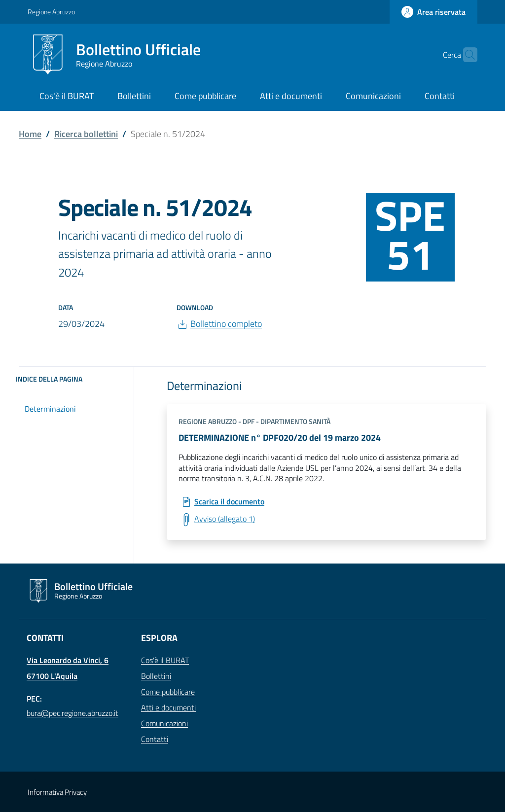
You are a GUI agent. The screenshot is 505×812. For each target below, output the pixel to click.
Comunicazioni (164, 723)
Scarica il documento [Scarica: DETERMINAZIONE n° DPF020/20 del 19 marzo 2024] (229, 502)
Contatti (155, 739)
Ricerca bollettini (86, 134)
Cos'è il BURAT (165, 660)
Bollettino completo (226, 324)
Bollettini (156, 676)
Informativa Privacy (57, 792)
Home (30, 134)
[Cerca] (466, 55)
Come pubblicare (168, 692)
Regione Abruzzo (51, 12)
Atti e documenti (168, 707)
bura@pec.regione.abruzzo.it (72, 713)
